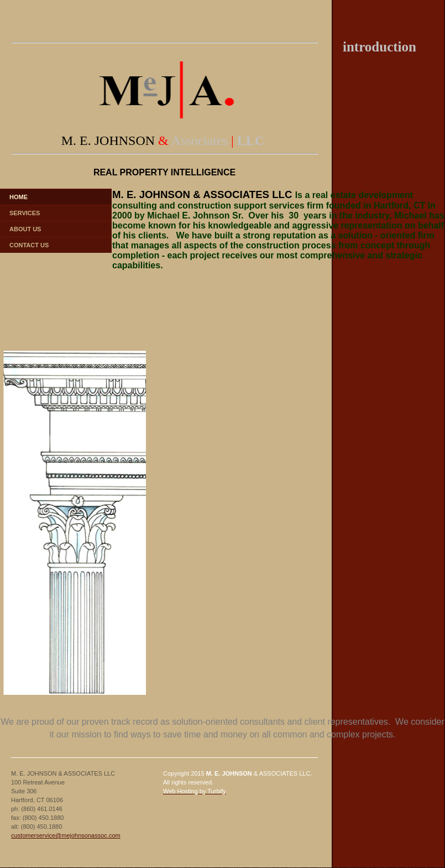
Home (19, 197)
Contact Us (29, 245)
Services (25, 213)
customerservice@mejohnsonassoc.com (66, 835)
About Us (25, 229)
